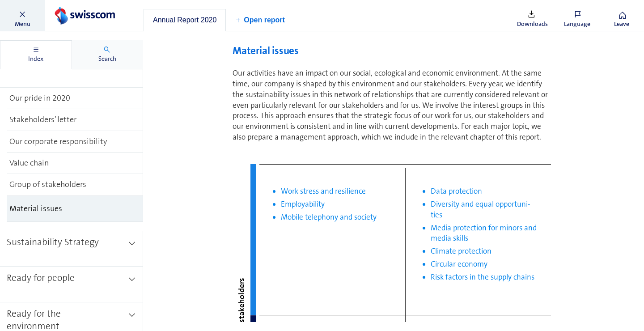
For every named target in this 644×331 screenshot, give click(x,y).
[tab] (185, 20)
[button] (22, 16)
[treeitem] (72, 70)
